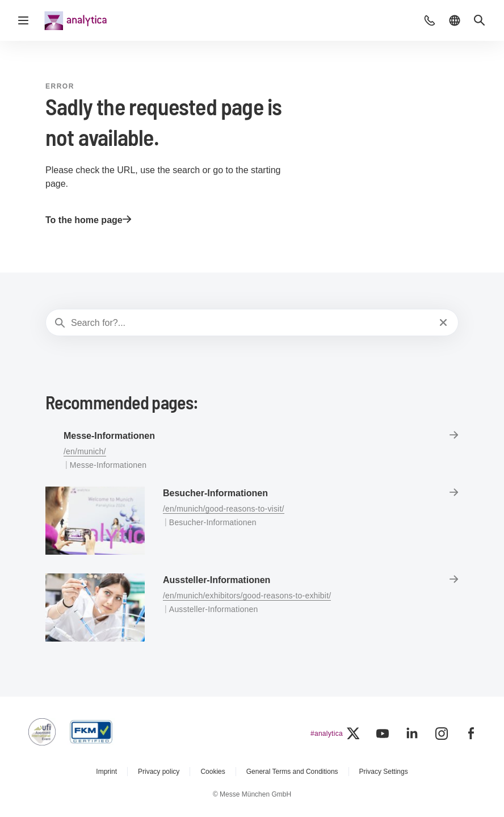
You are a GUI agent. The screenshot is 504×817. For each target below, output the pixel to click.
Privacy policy (159, 772)
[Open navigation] (23, 20)
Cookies (213, 772)
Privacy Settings (384, 772)
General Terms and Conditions (292, 772)
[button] (430, 20)
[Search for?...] (251, 323)
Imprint (106, 772)
